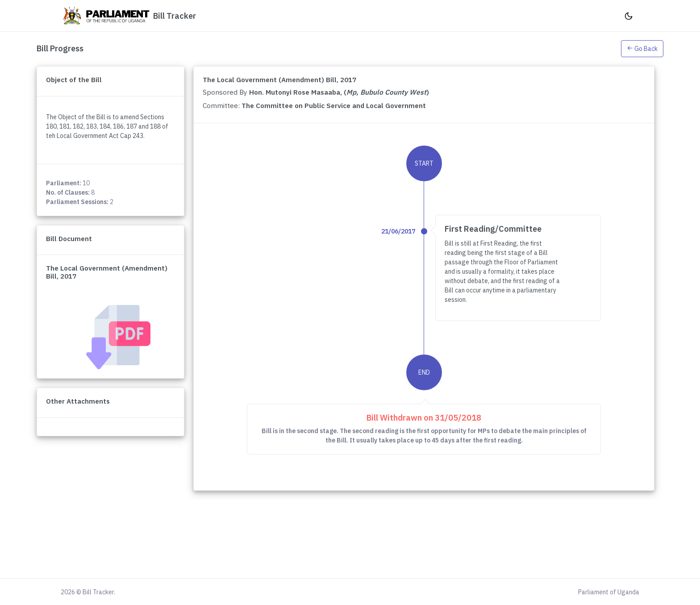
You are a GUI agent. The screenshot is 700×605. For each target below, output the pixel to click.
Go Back (642, 49)
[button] (642, 48)
